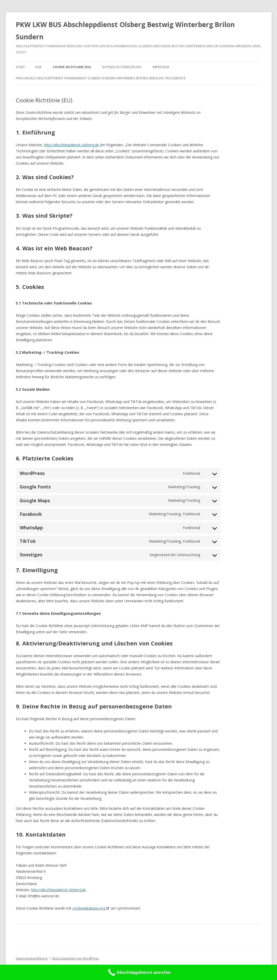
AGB (38, 67)
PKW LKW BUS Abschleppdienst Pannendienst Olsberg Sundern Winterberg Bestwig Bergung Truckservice (101, 78)
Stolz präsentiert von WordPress (75, 958)
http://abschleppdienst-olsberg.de (71, 145)
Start (20, 67)
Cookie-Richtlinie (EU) (72, 67)
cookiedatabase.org (89, 908)
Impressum (161, 67)
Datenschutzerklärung (122, 67)
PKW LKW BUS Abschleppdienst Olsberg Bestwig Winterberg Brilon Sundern (125, 31)
